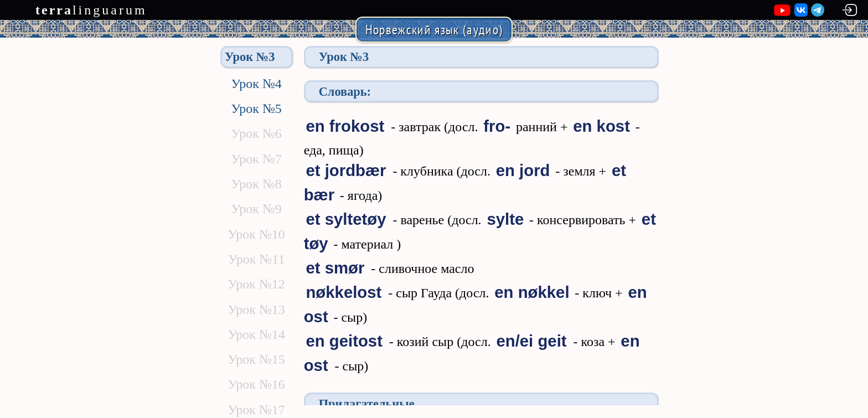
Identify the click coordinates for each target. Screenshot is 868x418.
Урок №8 (256, 184)
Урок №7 (256, 159)
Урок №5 (256, 109)
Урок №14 (256, 334)
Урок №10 (256, 234)
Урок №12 (256, 284)
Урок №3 (250, 57)
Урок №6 (256, 133)
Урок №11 (257, 259)
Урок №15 (256, 359)
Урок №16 (256, 384)
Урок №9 (256, 209)
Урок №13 (256, 309)
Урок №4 (256, 84)
